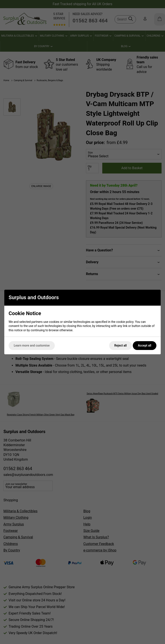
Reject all (121, 345)
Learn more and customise (32, 345)
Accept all (145, 345)
